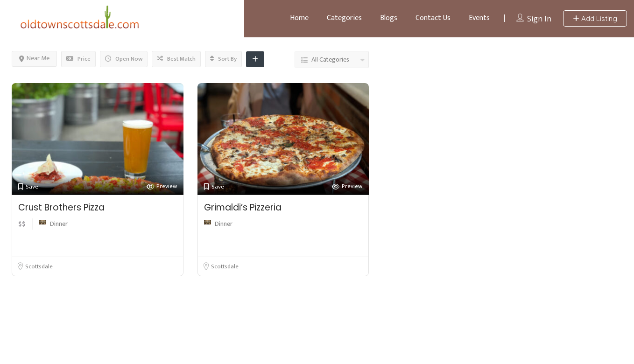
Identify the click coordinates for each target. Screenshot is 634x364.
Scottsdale (39, 266)
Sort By (223, 59)
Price (78, 59)
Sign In (539, 19)
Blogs (389, 18)
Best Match (176, 59)
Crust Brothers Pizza (61, 207)
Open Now (124, 59)
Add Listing (595, 18)
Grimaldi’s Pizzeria (243, 207)
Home (299, 18)
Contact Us (433, 18)
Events (479, 18)
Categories (344, 18)
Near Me (34, 58)
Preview (162, 186)
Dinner (59, 224)
